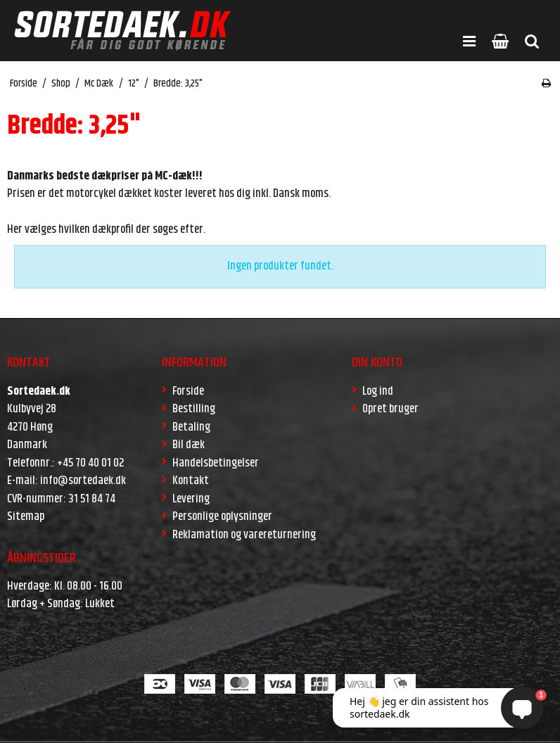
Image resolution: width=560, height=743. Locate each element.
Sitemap (26, 516)
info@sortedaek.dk (83, 481)
